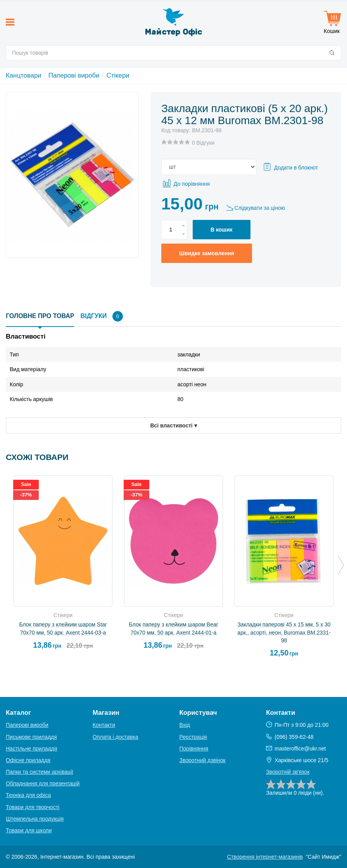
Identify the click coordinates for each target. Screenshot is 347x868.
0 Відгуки (203, 143)
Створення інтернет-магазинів (265, 857)
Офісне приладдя (28, 760)
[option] (63, 566)
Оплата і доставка (116, 737)
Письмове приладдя (31, 737)
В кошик (222, 230)
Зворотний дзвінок (203, 760)
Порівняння (194, 749)
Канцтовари (24, 75)
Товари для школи (29, 830)
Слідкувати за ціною (260, 208)
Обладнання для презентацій (43, 783)
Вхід (185, 725)
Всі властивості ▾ (173, 425)
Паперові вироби (74, 75)
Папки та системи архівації (40, 772)
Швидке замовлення (207, 253)
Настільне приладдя (31, 749)
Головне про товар (40, 316)
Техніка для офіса (28, 795)
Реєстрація (193, 737)
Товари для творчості (33, 807)
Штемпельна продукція (35, 819)
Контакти (104, 725)
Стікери (118, 75)
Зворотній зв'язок (288, 772)
